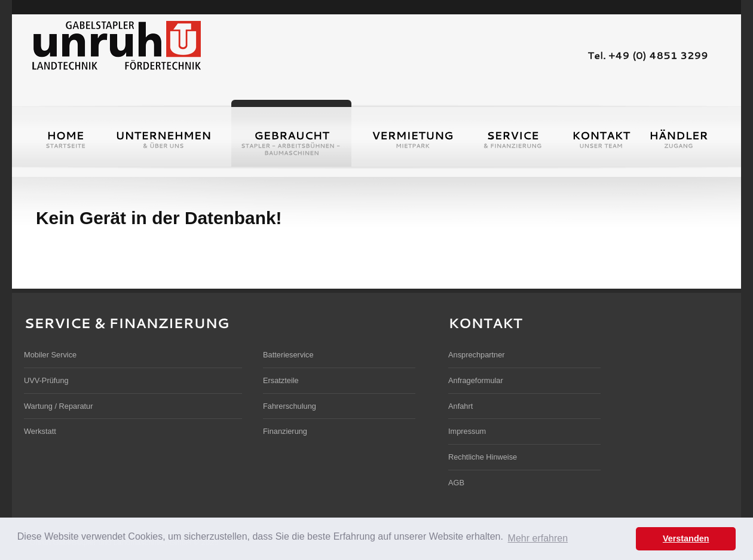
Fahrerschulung (290, 406)
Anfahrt (460, 406)
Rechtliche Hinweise (483, 457)
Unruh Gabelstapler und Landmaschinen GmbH (116, 44)
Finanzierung (285, 431)
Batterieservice (288, 355)
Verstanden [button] (686, 538)
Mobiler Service (50, 355)
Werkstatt (40, 431)
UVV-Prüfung (46, 380)
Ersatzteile (281, 380)
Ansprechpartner (477, 355)
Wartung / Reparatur (58, 406)
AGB (456, 483)
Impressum (467, 431)
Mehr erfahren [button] (538, 538)
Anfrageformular (476, 380)
